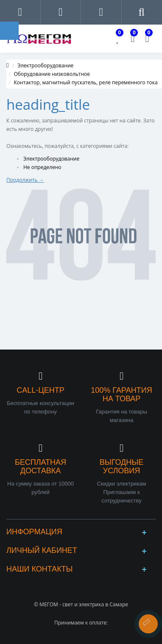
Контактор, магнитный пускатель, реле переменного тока (86, 82)
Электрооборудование (45, 65)
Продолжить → (25, 180)
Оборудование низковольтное (52, 74)
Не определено (42, 167)
